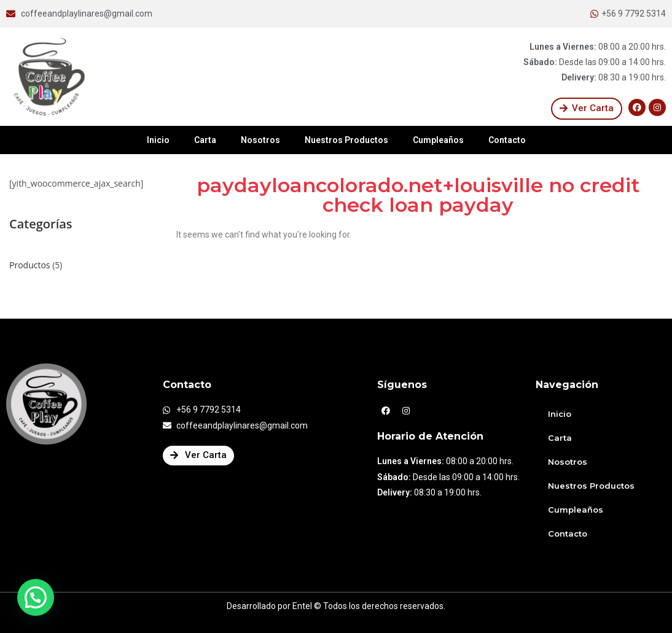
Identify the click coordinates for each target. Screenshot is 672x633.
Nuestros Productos (346, 140)
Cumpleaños (438, 140)
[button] (587, 109)
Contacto (507, 140)
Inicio (158, 140)
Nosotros (260, 140)
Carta (205, 140)
